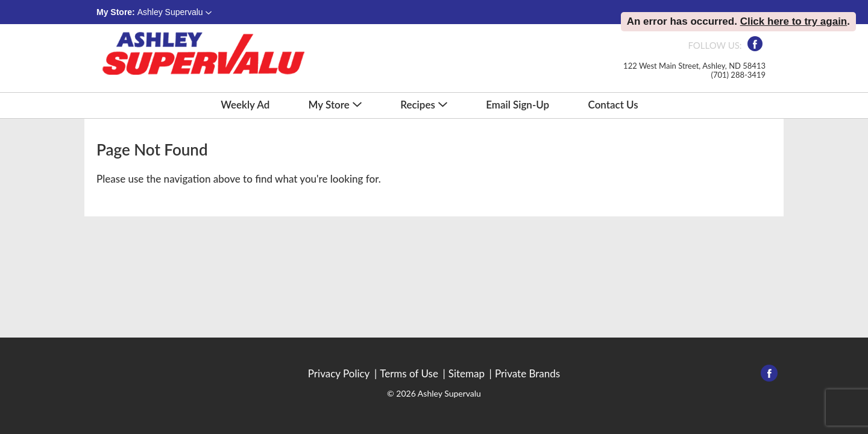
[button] (175, 12)
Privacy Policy (339, 374)
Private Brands (527, 374)
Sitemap (467, 374)
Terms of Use (409, 374)
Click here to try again (794, 21)
